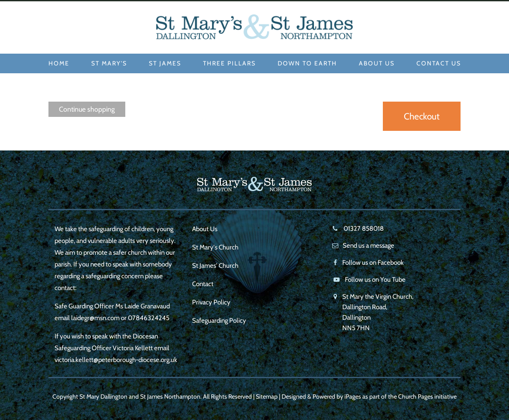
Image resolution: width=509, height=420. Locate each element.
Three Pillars (229, 63)
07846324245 (149, 318)
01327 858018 (363, 229)
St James (165, 63)
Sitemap (267, 396)
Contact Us (439, 63)
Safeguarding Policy (219, 321)
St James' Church (215, 266)
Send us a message (368, 246)
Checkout (422, 116)
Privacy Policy (211, 302)
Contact (203, 284)
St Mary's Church (215, 247)
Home (59, 63)
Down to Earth (307, 63)
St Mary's (109, 63)
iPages (353, 396)
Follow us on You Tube (375, 280)
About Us (377, 63)
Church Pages (416, 396)
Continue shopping (87, 109)
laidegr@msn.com (95, 318)
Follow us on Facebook (373, 263)
